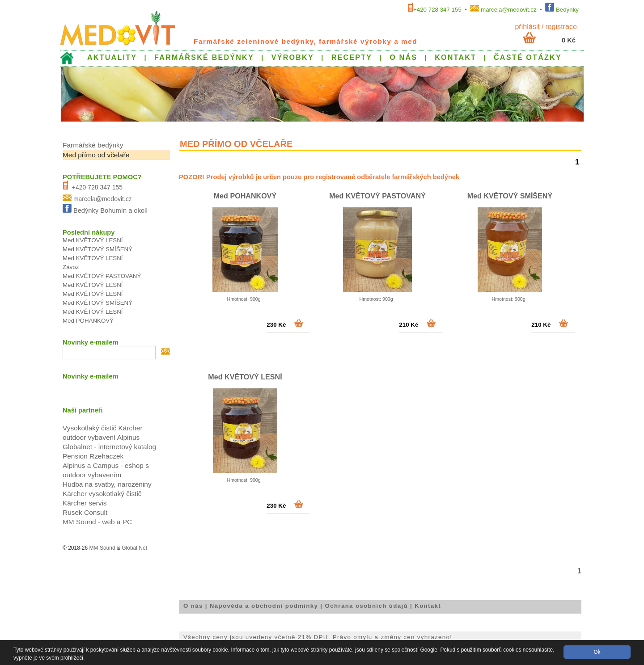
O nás (193, 606)
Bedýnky (567, 10)
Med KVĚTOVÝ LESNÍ (245, 377)
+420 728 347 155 (437, 10)
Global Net (134, 548)
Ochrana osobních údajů (366, 606)
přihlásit (527, 26)
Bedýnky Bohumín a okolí (111, 210)
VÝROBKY (293, 57)
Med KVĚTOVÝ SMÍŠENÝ (510, 196)
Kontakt (428, 606)
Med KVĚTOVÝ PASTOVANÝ (377, 196)
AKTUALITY (112, 57)
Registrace (561, 26)
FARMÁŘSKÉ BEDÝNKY (204, 57)
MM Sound (102, 548)
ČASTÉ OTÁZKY (528, 57)
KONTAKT (455, 57)
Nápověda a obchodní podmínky (264, 606)
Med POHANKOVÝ (245, 196)
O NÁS (403, 57)
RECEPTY (352, 57)
